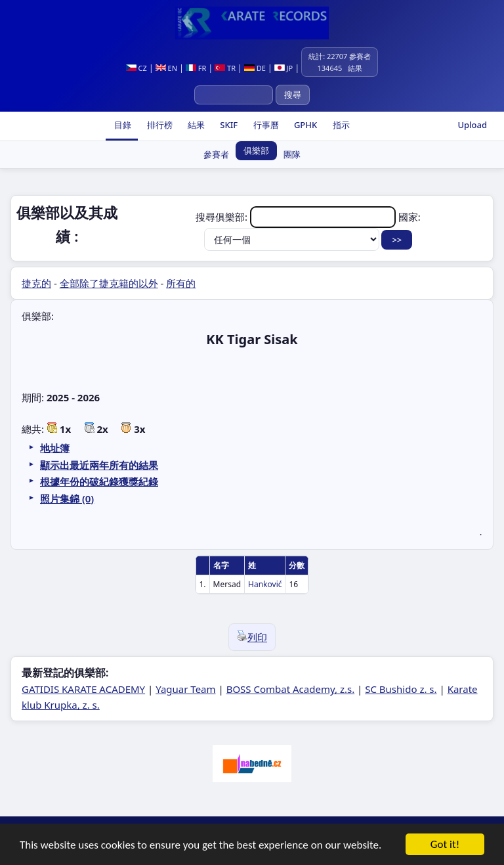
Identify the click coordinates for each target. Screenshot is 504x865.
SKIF (228, 125)
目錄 (122, 125)
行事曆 (264, 125)
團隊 (292, 154)
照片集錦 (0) (67, 499)
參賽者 (216, 154)
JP (284, 68)
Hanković (265, 584)
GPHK (305, 125)
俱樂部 (256, 150)
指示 (340, 125)
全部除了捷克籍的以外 (109, 283)
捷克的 (36, 283)
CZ (136, 68)
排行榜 (158, 125)
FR (196, 68)
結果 (195, 125)
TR (225, 68)
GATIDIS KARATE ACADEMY (83, 689)
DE (255, 68)
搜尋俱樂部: (297, 217)
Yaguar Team (185, 689)
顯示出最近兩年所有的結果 (99, 465)
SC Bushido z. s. (401, 689)
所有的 (181, 283)
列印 (252, 637)
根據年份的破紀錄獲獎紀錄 (99, 481)
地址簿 (55, 448)
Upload (472, 125)
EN (166, 68)
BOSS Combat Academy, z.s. (291, 689)
